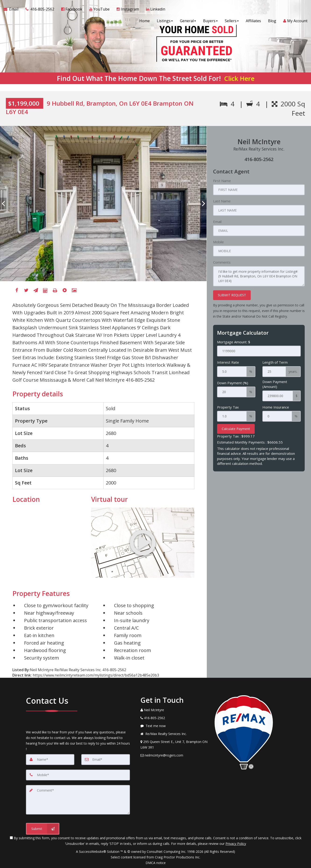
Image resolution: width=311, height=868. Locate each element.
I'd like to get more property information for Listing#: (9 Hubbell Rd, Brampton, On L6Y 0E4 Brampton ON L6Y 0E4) (259, 276)
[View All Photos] (74, 291)
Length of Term (275, 362)
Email (217, 222)
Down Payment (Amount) (275, 384)
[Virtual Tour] (64, 291)
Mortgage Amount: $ (234, 342)
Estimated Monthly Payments (250, 442)
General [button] (188, 21)
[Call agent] (40, 9)
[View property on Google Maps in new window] (48, 543)
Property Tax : (236, 436)
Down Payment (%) (233, 383)
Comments (222, 262)
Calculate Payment (236, 429)
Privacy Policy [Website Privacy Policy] (236, 844)
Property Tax (228, 407)
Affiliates (253, 21)
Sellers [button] (232, 21)
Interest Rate (228, 362)
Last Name (222, 201)
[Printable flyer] (55, 291)
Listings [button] (165, 21)
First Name (222, 181)
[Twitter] (26, 291)
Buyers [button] (210, 21)
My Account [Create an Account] (295, 21)
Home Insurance (276, 407)
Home (145, 21)
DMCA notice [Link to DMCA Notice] (156, 863)
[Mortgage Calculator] (45, 291)
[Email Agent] (13, 9)
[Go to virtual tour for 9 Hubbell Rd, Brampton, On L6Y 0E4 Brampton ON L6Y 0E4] (143, 543)
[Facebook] (17, 291)
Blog (272, 21)
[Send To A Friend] (36, 291)
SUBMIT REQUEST (232, 295)
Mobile (218, 242)
